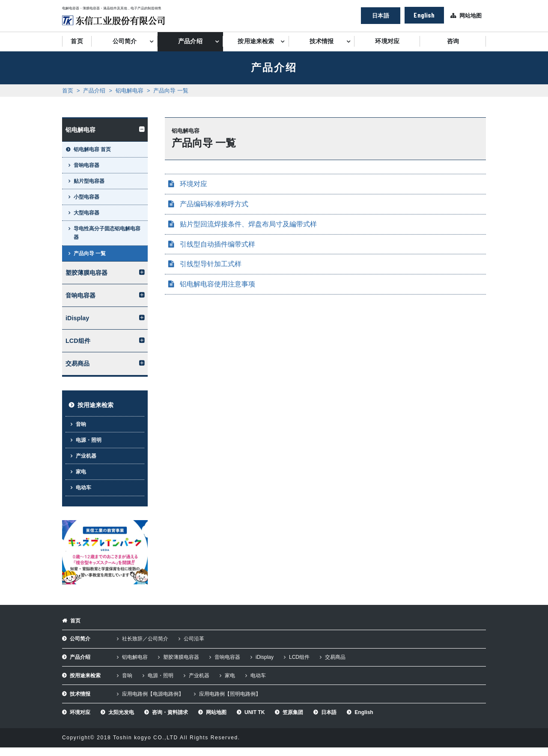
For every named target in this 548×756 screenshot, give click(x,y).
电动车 (83, 488)
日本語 (380, 15)
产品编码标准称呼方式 (214, 204)
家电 (81, 472)
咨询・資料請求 (170, 712)
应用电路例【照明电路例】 (230, 694)
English (424, 15)
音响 (81, 424)
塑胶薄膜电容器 (86, 273)
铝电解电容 (130, 91)
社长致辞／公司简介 (145, 639)
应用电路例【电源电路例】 (153, 694)
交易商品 (77, 363)
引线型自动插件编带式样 (217, 244)
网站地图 (471, 16)
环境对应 (387, 41)
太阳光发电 (121, 712)
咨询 (453, 41)
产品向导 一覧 (171, 91)
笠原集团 (293, 712)
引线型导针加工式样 (211, 264)
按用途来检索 (256, 41)
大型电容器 (86, 213)
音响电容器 (86, 165)
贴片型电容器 (89, 181)
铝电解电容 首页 (92, 149)
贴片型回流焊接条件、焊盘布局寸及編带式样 (248, 224)
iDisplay (77, 318)
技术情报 (322, 41)
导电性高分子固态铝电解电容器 (107, 233)
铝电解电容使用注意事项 (217, 284)
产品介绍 (190, 41)
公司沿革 (194, 639)
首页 (77, 41)
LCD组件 (78, 341)
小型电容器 (86, 197)
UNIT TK (255, 712)
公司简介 (125, 41)
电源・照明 (89, 440)
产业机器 (86, 456)
